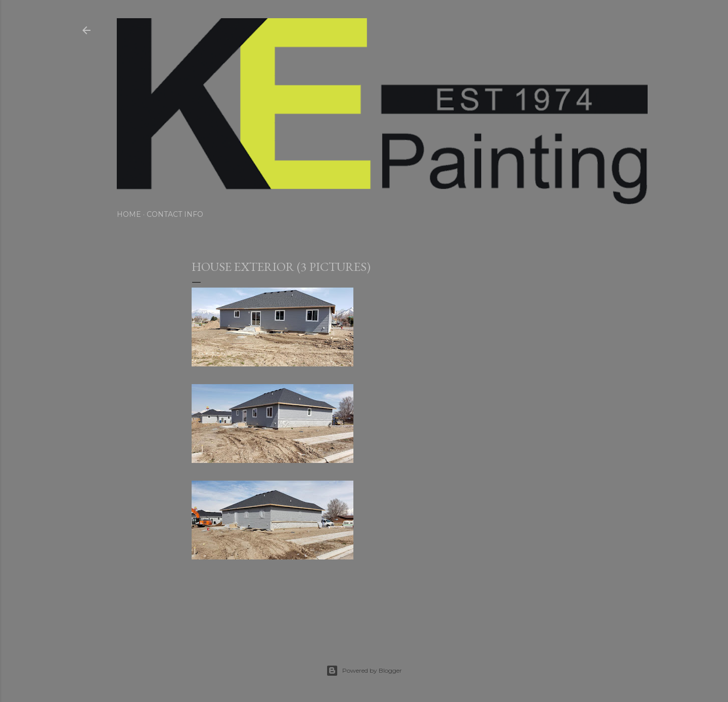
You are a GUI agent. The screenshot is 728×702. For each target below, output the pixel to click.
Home (129, 214)
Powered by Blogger (364, 671)
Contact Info (175, 214)
